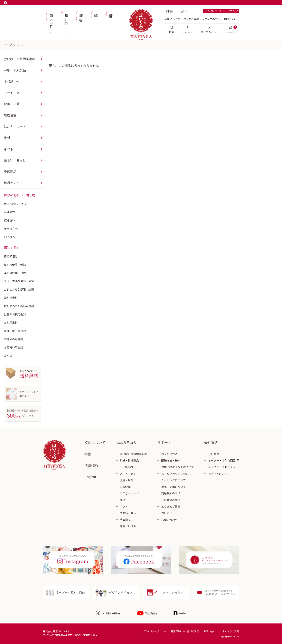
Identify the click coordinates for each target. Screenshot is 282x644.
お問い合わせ (231, 19)
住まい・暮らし (15, 160)
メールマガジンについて (176, 474)
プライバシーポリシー (154, 631)
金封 (7, 138)
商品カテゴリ (49, 19)
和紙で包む (11, 256)
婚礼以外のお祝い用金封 (19, 306)
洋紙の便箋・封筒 (15, 273)
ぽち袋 (8, 356)
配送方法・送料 (171, 460)
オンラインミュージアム (220, 11)
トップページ (12, 45)
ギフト (9, 149)
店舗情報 (109, 19)
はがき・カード (15, 126)
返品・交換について (174, 487)
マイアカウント (210, 30)
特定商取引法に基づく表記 (185, 631)
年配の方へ (11, 229)
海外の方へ (11, 212)
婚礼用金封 (11, 298)
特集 (94, 19)
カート (231, 30)
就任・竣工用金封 (15, 331)
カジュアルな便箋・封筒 (19, 289)
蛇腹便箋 (10, 115)
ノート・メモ (13, 93)
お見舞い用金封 (14, 347)
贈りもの (64, 19)
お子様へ (9, 237)
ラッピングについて (174, 480)
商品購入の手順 (171, 493)
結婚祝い (9, 220)
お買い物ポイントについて (178, 467)
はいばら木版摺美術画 (20, 59)
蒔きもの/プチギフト (17, 204)
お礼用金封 (11, 322)
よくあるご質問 (171, 507)
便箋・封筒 (12, 104)
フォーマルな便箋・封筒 (19, 281)
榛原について (95, 443)
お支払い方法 (169, 454)
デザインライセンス (221, 467)
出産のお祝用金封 (15, 314)
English (183, 11)
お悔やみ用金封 (14, 339)
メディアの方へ (211, 19)
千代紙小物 (12, 81)
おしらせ (167, 513)
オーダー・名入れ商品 (222, 460)
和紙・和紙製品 (15, 70)
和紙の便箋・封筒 (15, 265)
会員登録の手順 (171, 500)
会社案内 (214, 454)
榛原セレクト (13, 183)
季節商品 (10, 172)
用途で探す (79, 19)
